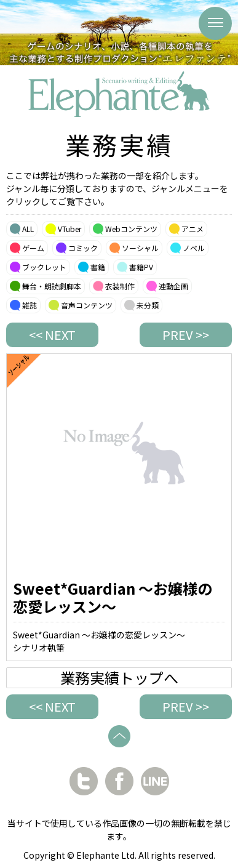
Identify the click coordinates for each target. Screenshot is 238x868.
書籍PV (141, 267)
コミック (83, 248)
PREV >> (186, 335)
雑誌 (30, 305)
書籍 (98, 267)
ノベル (194, 248)
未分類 (148, 305)
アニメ (192, 229)
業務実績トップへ (119, 678)
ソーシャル (140, 248)
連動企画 (173, 286)
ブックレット (44, 267)
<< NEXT (52, 335)
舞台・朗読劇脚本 (52, 286)
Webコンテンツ (131, 229)
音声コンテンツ (87, 305)
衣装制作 (120, 286)
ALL (28, 229)
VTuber (69, 229)
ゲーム (33, 248)
